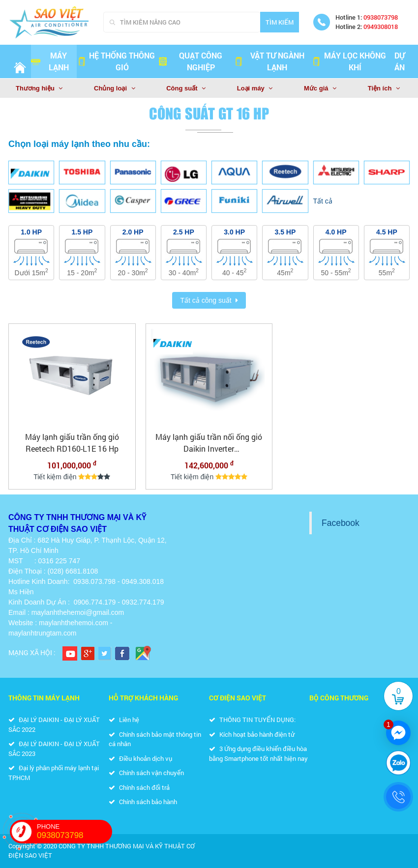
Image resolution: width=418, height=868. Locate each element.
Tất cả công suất (206, 300)
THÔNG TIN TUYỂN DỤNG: (252, 720)
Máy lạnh (50, 61)
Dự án (400, 61)
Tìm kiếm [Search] (280, 22)
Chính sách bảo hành (143, 802)
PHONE (75, 832)
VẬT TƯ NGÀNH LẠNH (269, 61)
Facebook (341, 523)
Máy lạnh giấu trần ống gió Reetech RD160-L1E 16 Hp (72, 443)
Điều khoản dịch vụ (140, 758)
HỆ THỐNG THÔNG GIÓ (116, 61)
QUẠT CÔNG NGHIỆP (190, 61)
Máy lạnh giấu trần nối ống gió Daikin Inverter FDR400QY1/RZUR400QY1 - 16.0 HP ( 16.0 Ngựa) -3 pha (209, 443)
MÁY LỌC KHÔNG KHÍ (349, 61)
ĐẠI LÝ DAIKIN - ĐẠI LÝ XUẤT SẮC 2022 (54, 724)
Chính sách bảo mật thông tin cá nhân (155, 739)
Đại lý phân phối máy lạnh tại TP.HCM (54, 773)
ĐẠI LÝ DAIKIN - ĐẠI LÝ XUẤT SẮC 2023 (54, 749)
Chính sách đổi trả (139, 787)
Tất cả (323, 201)
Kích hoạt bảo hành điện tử (252, 734)
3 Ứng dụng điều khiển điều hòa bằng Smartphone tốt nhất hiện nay (258, 753)
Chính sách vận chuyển (146, 773)
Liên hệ (124, 720)
